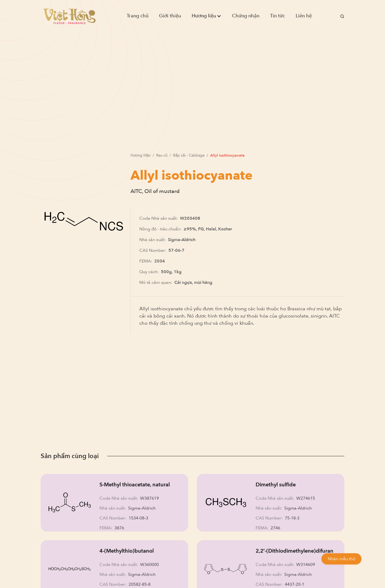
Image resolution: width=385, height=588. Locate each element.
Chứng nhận (246, 16)
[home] (70, 16)
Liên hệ (304, 16)
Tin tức (278, 16)
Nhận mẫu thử (341, 559)
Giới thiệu (170, 16)
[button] (207, 16)
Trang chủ (138, 16)
